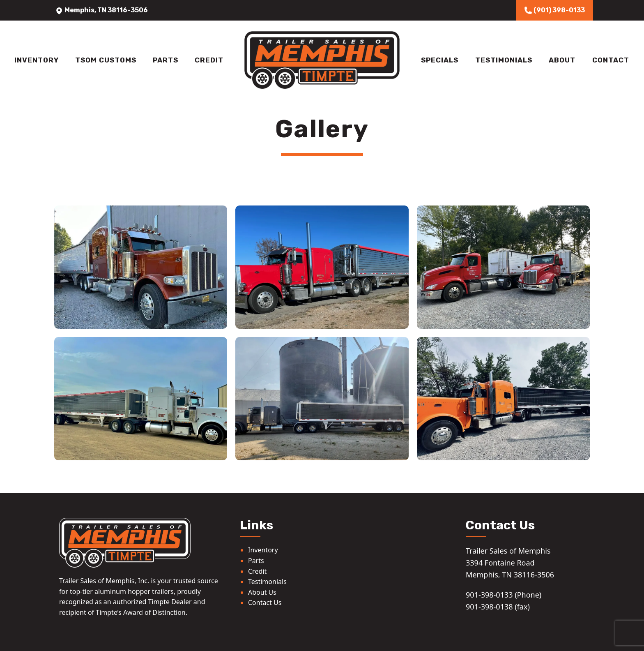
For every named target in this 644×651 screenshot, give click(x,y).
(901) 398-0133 (554, 10)
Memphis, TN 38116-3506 (101, 10)
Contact (611, 60)
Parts (166, 60)
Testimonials (504, 60)
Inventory (37, 60)
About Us (262, 592)
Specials (440, 60)
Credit (209, 60)
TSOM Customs (106, 60)
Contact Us (265, 603)
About (562, 60)
